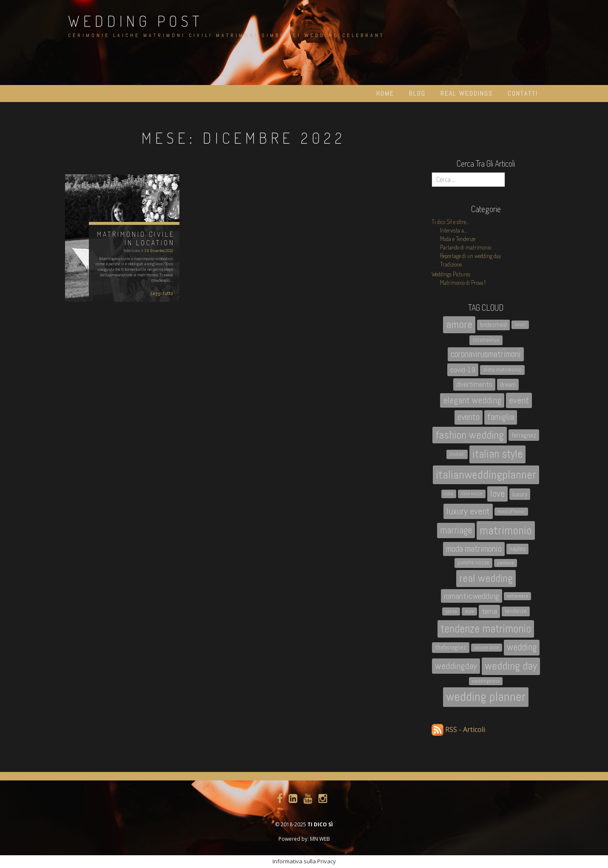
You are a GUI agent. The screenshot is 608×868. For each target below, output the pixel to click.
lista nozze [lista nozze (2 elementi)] (472, 494)
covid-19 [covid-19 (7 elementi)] (463, 370)
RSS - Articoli (458, 729)
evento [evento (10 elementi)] (469, 417)
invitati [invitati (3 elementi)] (457, 454)
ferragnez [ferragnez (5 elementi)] (524, 435)
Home (385, 93)
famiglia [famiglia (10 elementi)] (501, 417)
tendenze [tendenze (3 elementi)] (516, 611)
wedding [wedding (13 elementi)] (522, 647)
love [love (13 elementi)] (497, 494)
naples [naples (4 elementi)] (517, 549)
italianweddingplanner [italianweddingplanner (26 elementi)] (486, 475)
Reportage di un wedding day (471, 256)
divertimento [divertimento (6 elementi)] (474, 384)
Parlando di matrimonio (466, 247)
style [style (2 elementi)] (469, 611)
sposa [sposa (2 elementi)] (451, 611)
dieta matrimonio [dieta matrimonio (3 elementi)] (502, 370)
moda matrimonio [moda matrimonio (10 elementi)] (474, 549)
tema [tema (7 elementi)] (489, 611)
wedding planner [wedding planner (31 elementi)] (486, 697)
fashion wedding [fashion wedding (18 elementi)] (470, 435)
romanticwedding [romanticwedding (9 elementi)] (472, 596)
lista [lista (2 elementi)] (449, 494)
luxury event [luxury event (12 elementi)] (468, 511)
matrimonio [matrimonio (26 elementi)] (506, 530)
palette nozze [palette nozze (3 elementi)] (473, 563)
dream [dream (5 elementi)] (508, 384)
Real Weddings (467, 93)
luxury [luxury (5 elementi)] (520, 494)
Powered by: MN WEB (304, 839)
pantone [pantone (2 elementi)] (506, 563)
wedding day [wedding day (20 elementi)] (511, 666)
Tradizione (451, 264)
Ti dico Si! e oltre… (450, 222)
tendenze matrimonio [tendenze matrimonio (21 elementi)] (486, 629)
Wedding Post (136, 21)
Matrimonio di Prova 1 (463, 282)
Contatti (523, 93)
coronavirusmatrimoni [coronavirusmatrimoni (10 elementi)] (486, 354)
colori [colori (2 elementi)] (520, 325)
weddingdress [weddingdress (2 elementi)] (486, 681)
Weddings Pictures (451, 274)
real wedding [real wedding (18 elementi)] (486, 578)
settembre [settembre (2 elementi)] (517, 596)
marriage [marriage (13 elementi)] (456, 530)
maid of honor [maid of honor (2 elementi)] (511, 512)
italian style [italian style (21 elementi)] (497, 454)
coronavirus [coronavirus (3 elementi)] (486, 340)
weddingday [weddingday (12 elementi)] (456, 666)
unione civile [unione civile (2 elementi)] (487, 648)
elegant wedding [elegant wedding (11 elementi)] (472, 400)
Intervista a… (453, 230)
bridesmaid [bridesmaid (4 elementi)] (493, 325)
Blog (417, 93)
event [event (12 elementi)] (519, 400)
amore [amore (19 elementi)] (459, 325)
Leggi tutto (162, 293)
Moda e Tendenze (458, 239)
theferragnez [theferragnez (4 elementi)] (451, 647)
